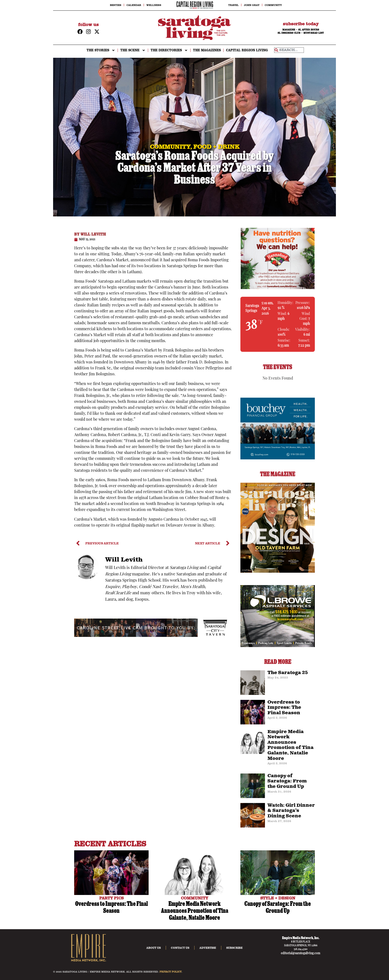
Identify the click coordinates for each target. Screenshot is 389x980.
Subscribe (234, 948)
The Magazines (207, 50)
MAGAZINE (289, 30)
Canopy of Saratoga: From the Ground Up (287, 781)
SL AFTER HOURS (309, 30)
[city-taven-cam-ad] (153, 636)
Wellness (154, 5)
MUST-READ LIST (314, 33)
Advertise (208, 948)
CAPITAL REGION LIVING (247, 50)
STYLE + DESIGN (278, 898)
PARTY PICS (111, 898)
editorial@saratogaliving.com (301, 953)
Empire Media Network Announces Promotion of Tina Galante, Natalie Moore (291, 745)
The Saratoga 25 (288, 673)
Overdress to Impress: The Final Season (284, 708)
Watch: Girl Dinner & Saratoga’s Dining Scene (291, 811)
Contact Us (180, 948)
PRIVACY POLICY (171, 972)
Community (273, 5)
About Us (154, 948)
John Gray (252, 5)
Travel (233, 5)
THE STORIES (101, 50)
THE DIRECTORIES (169, 50)
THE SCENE (133, 50)
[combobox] (289, 50)
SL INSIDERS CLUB (289, 33)
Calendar (134, 5)
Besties (116, 5)
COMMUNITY (194, 898)
